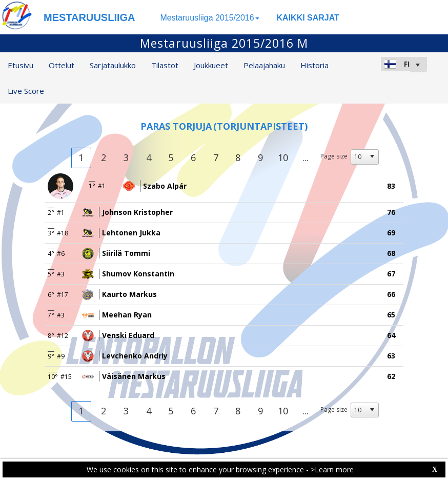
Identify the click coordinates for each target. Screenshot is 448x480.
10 (283, 157)
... (306, 157)
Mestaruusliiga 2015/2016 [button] (209, 18)
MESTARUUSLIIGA (89, 17)
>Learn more (332, 469)
